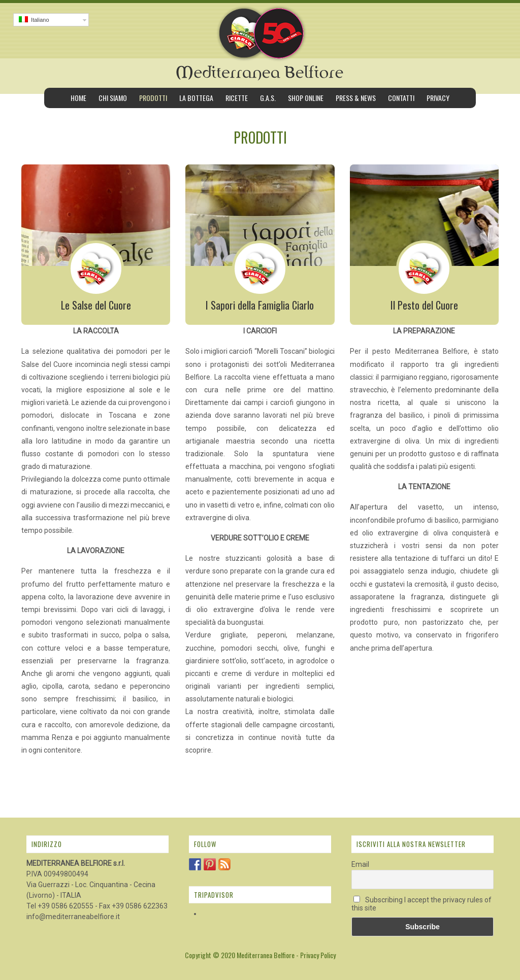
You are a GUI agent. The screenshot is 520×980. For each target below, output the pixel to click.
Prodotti (153, 98)
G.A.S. (268, 98)
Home (78, 98)
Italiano (34, 20)
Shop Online (306, 98)
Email (360, 864)
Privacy (438, 98)
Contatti (401, 98)
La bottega (196, 98)
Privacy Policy (318, 955)
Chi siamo (113, 98)
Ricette (237, 98)
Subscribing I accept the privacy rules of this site (421, 904)
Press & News (356, 98)
